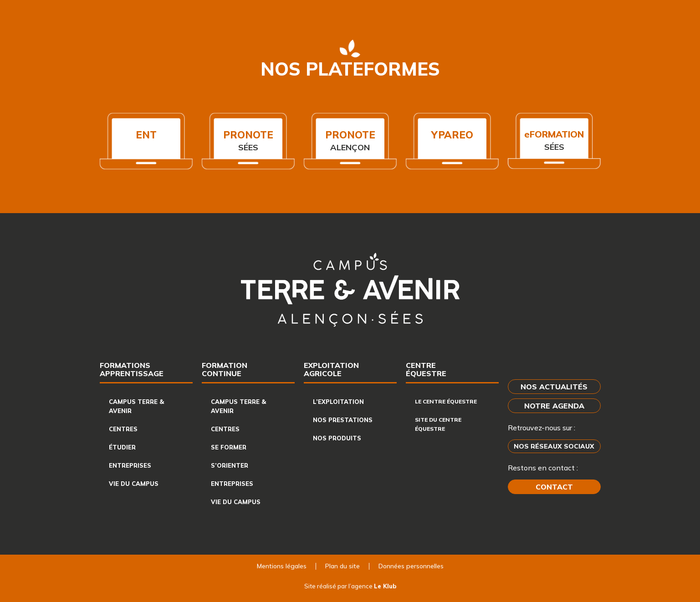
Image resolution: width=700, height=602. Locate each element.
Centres (123, 429)
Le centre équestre (446, 401)
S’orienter (230, 465)
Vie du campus (134, 484)
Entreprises (130, 465)
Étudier (122, 447)
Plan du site (342, 566)
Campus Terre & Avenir (136, 406)
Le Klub (385, 586)
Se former (229, 447)
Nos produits (337, 438)
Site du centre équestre (438, 424)
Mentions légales (282, 566)
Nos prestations (343, 420)
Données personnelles (411, 566)
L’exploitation (338, 402)
